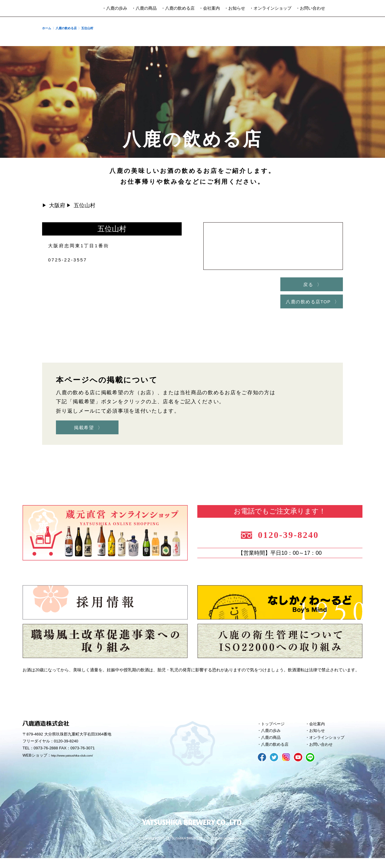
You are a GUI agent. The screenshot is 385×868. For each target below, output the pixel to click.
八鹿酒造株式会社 (28, 8)
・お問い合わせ (310, 8)
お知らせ (319, 738)
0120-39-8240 (296, 538)
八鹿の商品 (273, 746)
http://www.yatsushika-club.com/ (79, 762)
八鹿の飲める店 (277, 754)
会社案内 (319, 729)
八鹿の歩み (273, 738)
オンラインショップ (330, 746)
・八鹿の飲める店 (178, 8)
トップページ (275, 729)
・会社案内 (209, 8)
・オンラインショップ (270, 8)
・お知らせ (235, 8)
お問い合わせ (323, 754)
